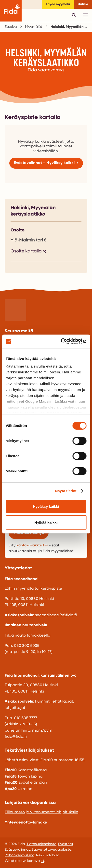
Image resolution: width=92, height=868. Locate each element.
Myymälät (34, 27)
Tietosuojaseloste (41, 844)
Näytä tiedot (66, 491)
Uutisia (83, 4)
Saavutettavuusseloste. (52, 850)
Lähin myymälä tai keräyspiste (33, 589)
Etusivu (11, 27)
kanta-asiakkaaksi (32, 546)
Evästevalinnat (17, 850)
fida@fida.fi (16, 737)
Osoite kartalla (26, 251)
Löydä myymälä (58, 4)
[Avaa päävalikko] (86, 15)
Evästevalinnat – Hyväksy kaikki (44, 163)
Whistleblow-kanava (22, 861)
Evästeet (66, 844)
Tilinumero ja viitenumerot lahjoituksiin (41, 812)
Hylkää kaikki (46, 522)
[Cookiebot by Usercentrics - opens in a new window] (66, 341)
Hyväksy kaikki (46, 506)
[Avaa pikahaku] (74, 15)
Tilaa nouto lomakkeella (27, 636)
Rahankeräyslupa (20, 855)
